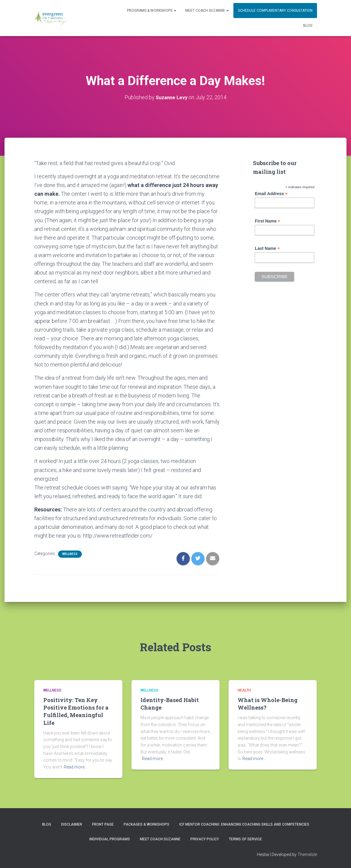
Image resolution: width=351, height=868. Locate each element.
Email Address (271, 194)
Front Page (103, 824)
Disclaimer (72, 824)
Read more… (75, 767)
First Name (267, 221)
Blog (308, 26)
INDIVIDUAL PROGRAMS (110, 839)
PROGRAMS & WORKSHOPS (152, 11)
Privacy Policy (205, 839)
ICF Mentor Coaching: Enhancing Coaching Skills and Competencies (244, 824)
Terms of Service (245, 839)
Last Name (267, 248)
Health (244, 690)
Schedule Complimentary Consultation (275, 11)
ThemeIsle (307, 854)
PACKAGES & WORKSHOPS (146, 824)
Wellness (70, 554)
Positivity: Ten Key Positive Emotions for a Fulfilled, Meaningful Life (76, 711)
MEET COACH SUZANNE (207, 11)
